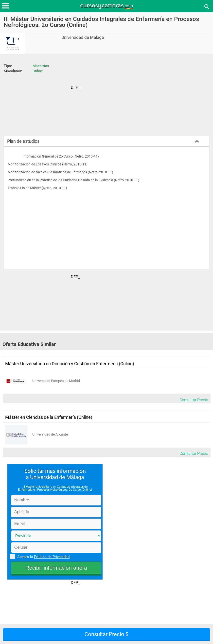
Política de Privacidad (52, 557)
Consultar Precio (194, 400)
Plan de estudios (23, 141)
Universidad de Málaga (83, 37)
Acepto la (43, 557)
